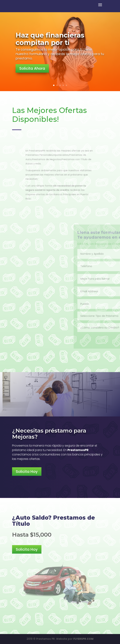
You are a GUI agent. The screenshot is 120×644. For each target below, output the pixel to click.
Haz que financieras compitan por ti (50, 39)
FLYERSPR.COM (83, 639)
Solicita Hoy (27, 472)
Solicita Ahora (32, 69)
